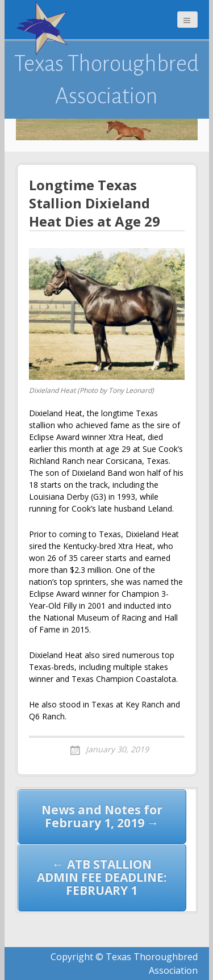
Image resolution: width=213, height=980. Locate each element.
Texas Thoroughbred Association (106, 79)
